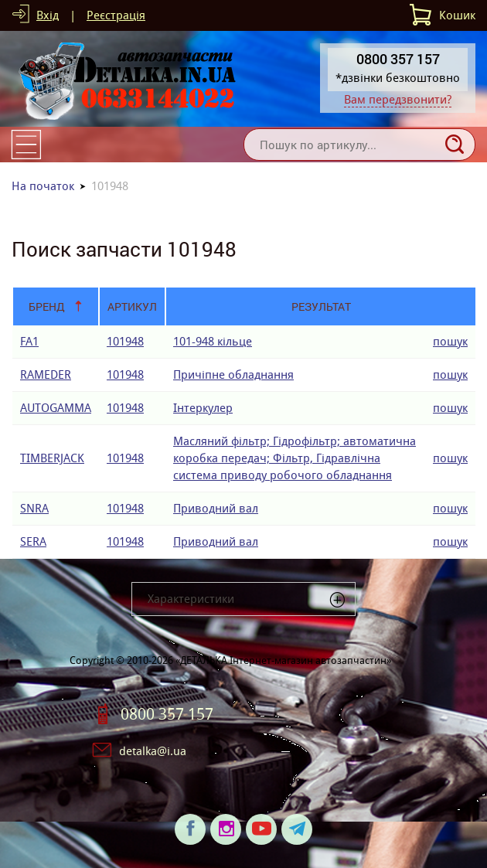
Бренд (47, 306)
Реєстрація (116, 15)
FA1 (29, 341)
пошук (450, 341)
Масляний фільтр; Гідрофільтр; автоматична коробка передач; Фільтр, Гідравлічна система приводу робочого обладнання (295, 458)
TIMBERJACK (52, 458)
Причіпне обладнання (233, 374)
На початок (43, 186)
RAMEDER (46, 374)
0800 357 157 (167, 714)
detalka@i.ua (153, 751)
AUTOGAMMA (56, 408)
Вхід (48, 15)
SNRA (34, 508)
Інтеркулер (203, 408)
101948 (125, 341)
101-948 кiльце (213, 341)
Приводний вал (216, 508)
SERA (33, 541)
